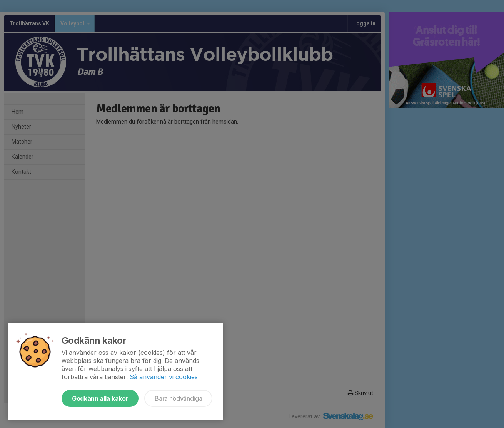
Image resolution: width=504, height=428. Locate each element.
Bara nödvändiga (178, 398)
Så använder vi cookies (164, 377)
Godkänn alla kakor (100, 398)
